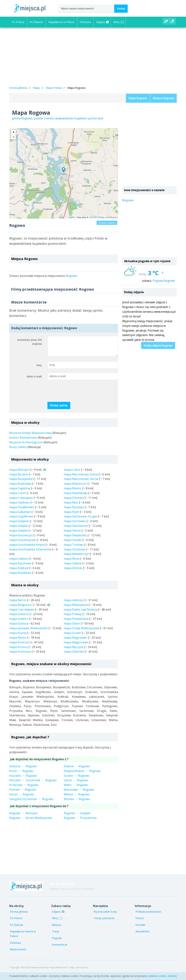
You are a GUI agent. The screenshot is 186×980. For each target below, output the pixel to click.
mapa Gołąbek (19, 525)
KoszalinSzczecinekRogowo (33, 784)
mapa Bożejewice (21, 482)
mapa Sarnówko (75, 525)
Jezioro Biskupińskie (23, 441)
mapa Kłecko (18, 641)
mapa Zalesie (73, 567)
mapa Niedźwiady (76, 497)
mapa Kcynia (18, 636)
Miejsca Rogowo (163, 98)
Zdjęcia (103, 22)
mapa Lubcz (72, 473)
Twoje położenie (104, 922)
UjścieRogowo (76, 784)
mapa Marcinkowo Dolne (81, 478)
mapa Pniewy (73, 618)
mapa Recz (71, 506)
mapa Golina (18, 627)
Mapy (37, 88)
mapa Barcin (18, 604)
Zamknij (172, 976)
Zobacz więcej (107, 223)
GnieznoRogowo (23, 770)
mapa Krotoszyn (20, 655)
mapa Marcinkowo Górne (81, 482)
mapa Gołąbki (19, 529)
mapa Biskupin (19, 473)
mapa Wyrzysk (74, 651)
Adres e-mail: (34, 380)
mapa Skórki (72, 534)
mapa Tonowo (74, 548)
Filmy (119, 22)
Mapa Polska (54, 88)
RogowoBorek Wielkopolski (31, 821)
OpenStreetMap (97, 217)
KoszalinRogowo (23, 779)
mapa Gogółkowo (21, 520)
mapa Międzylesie (76, 608)
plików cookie (158, 976)
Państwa (85, 22)
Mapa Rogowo (138, 98)
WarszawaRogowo (79, 793)
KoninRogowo (21, 775)
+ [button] (14, 132)
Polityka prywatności (148, 915)
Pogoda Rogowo (164, 281)
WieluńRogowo (77, 798)
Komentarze (60, 948)
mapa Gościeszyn (21, 539)
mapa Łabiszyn (74, 604)
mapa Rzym (72, 515)
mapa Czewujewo (21, 501)
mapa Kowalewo (20, 576)
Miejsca (56, 928)
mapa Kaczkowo (20, 567)
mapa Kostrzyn (20, 646)
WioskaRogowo (77, 803)
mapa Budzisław (20, 487)
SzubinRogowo (77, 779)
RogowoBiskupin (23, 817)
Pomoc (140, 922)
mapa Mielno (73, 492)
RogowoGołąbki (77, 817)
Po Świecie (36, 22)
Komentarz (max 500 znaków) (30, 342)
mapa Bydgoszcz (21, 608)
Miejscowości (18, 953)
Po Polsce (18, 22)
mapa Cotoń (18, 497)
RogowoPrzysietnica (80, 821)
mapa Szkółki (73, 544)
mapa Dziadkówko (22, 511)
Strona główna (18, 88)
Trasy (55, 935)
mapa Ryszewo (74, 511)
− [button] (14, 137)
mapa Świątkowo (75, 539)
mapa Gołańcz (19, 622)
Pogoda (57, 942)
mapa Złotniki (73, 572)
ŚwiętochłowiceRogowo (82, 775)
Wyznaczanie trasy (105, 915)
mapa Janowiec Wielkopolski (29, 632)
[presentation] (75, 395)
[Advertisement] (93, 57)
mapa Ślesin (72, 627)
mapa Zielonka (74, 655)
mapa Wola (71, 562)
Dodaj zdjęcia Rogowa (158, 345)
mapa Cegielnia (20, 492)
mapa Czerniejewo (22, 613)
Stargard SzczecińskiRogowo (31, 803)
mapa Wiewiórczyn (76, 557)
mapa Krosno (18, 651)
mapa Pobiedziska (76, 622)
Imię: (39, 369)
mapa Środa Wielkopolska (81, 632)
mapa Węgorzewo (76, 646)
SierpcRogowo (22, 798)
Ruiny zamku (18, 451)
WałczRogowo (76, 788)
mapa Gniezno (19, 618)
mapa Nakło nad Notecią (81, 613)
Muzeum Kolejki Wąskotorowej (30, 436)
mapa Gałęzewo (20, 515)
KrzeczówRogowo (24, 788)
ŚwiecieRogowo (77, 770)
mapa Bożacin (19, 478)
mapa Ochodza (74, 501)
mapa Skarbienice (76, 529)
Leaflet (72, 217)
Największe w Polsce (61, 22)
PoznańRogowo (23, 793)
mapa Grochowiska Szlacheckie (30, 553)
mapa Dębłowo (20, 506)
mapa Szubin (73, 636)
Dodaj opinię (59, 409)
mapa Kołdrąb (19, 572)
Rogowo (72, 276)
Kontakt (140, 928)
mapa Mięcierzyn (75, 487)
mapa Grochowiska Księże (27, 548)
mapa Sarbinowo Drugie (80, 520)
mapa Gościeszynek (23, 544)
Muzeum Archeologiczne (26, 446)
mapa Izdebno (19, 562)
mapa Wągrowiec (75, 641)
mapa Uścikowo (74, 553)
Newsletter (143, 935)
